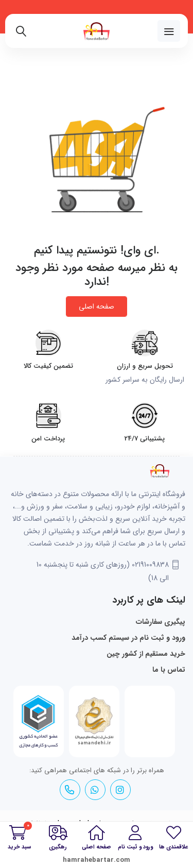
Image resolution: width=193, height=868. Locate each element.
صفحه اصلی (97, 307)
